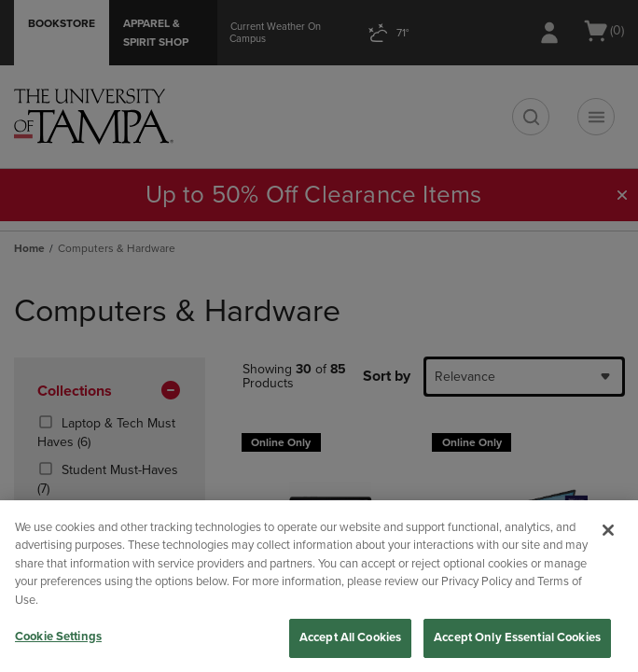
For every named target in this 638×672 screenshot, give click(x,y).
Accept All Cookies (350, 637)
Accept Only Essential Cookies (517, 637)
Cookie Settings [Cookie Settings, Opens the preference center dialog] (58, 637)
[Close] (608, 530)
